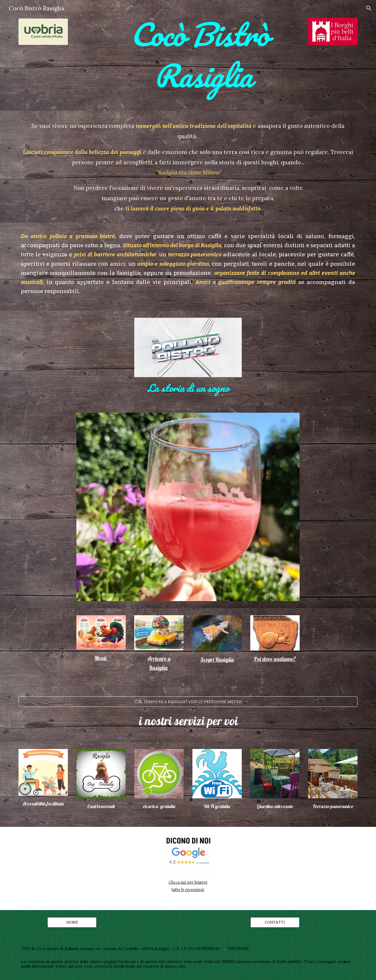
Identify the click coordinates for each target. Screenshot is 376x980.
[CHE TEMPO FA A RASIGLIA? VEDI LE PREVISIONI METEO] (188, 702)
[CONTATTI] (275, 922)
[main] (203, 55)
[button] (369, 8)
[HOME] (72, 922)
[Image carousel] (188, 507)
